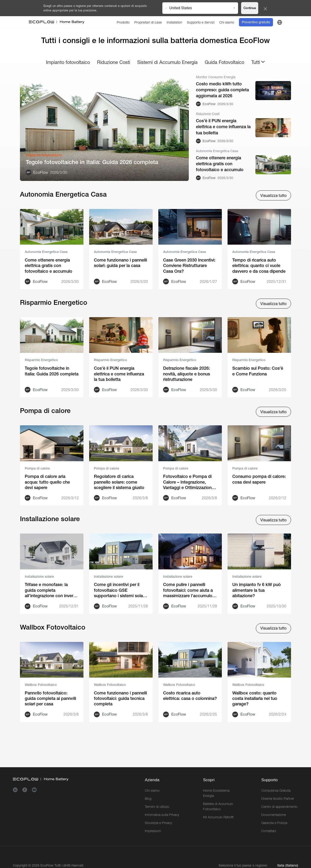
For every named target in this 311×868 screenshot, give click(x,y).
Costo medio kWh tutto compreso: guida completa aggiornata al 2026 (222, 90)
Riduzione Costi (114, 62)
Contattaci (269, 831)
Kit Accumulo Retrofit (218, 817)
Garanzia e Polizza (274, 823)
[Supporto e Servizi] (201, 22)
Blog (148, 799)
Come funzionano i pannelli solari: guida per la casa (120, 263)
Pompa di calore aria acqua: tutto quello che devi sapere (47, 482)
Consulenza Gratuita (276, 790)
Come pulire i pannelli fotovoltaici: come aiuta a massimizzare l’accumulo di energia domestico (190, 590)
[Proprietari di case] (148, 22)
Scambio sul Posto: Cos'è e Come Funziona (258, 371)
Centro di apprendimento (279, 807)
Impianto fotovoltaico (68, 62)
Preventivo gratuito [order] (256, 22)
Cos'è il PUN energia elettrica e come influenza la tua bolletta (223, 127)
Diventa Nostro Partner (278, 799)
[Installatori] (174, 22)
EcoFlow (47, 865)
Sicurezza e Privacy (158, 823)
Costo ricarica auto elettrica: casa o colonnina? (190, 696)
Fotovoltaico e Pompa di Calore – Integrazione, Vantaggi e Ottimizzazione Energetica (189, 482)
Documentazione (274, 815)
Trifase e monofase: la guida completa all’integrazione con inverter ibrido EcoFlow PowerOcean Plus (52, 590)
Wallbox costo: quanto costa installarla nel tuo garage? (255, 698)
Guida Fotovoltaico (224, 62)
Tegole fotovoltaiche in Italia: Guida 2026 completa (92, 162)
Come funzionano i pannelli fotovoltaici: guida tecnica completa (120, 698)
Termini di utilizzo (157, 807)
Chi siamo (152, 790)
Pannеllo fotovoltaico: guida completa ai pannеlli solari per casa (50, 698)
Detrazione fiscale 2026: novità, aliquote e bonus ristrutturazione (187, 374)
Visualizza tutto (273, 196)
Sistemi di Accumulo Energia (167, 62)
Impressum (153, 831)
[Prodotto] (123, 22)
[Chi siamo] (227, 22)
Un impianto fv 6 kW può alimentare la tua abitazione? (257, 590)
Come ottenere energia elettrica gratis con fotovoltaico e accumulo (220, 164)
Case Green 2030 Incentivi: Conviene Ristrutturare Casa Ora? (189, 266)
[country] (280, 22)
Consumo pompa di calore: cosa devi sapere (259, 479)
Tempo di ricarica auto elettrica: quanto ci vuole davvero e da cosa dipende (259, 266)
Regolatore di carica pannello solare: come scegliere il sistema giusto (119, 482)
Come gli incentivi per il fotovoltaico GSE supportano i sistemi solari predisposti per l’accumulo (120, 590)
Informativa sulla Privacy (162, 815)
